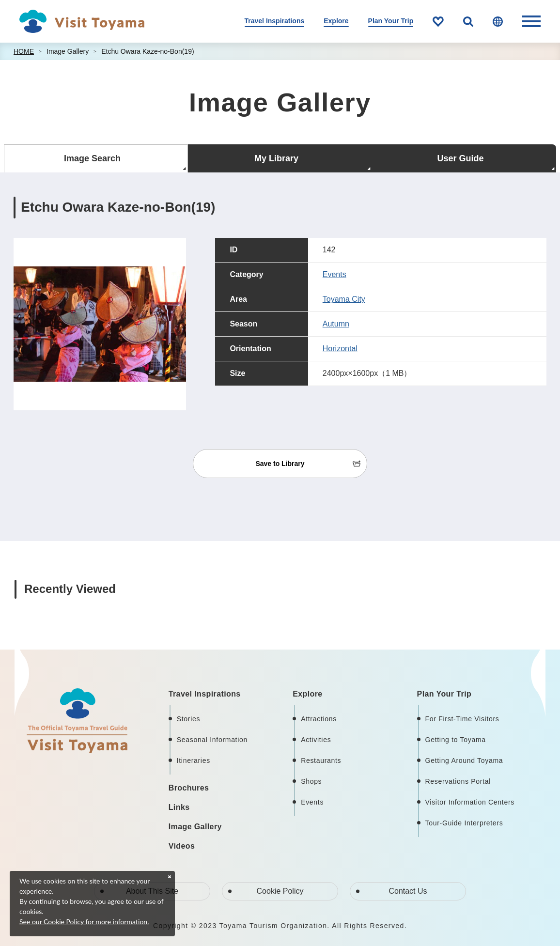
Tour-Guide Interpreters (464, 823)
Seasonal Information (212, 740)
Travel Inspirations (275, 21)
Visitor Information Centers (470, 802)
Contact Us (408, 891)
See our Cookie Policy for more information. (84, 922)
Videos (182, 846)
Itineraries (194, 760)
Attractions (319, 719)
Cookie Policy (280, 891)
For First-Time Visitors (462, 719)
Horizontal (340, 349)
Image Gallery (68, 51)
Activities (316, 740)
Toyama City (344, 299)
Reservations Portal (458, 781)
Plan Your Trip (391, 21)
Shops (311, 781)
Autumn (336, 324)
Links (179, 807)
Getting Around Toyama (464, 760)
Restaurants (321, 760)
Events (334, 274)
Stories (188, 719)
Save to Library (280, 464)
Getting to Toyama (456, 740)
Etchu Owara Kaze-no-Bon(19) (148, 51)
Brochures (189, 788)
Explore (336, 21)
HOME (24, 51)
